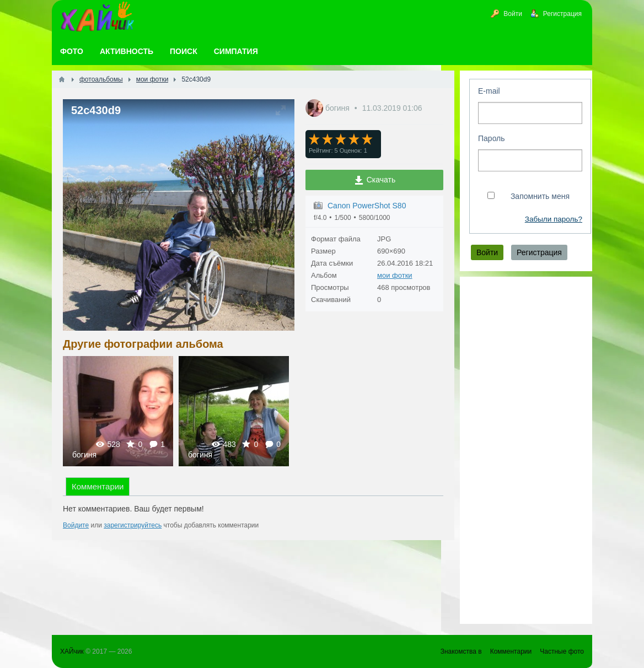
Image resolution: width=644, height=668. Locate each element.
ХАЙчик (72, 651)
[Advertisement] (526, 450)
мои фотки (395, 275)
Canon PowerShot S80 (367, 206)
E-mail (489, 91)
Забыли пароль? (554, 219)
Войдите (76, 525)
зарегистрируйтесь (133, 525)
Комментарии (98, 486)
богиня (339, 108)
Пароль (492, 138)
